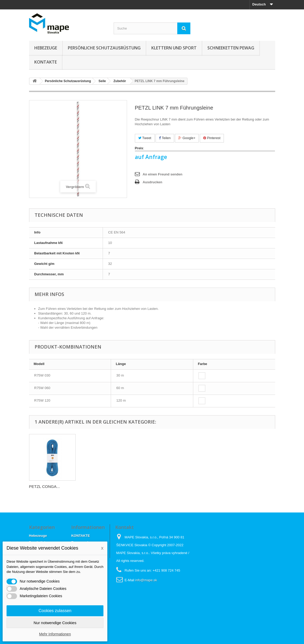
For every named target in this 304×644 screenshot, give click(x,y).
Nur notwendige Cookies (55, 623)
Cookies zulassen (55, 611)
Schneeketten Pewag (231, 48)
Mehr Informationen (55, 634)
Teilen (165, 138)
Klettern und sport (174, 48)
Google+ (187, 138)
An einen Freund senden (163, 174)
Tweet (145, 138)
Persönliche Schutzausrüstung (104, 48)
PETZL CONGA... (45, 486)
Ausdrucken (153, 182)
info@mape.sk (146, 580)
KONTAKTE (46, 62)
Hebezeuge (46, 48)
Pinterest (212, 138)
